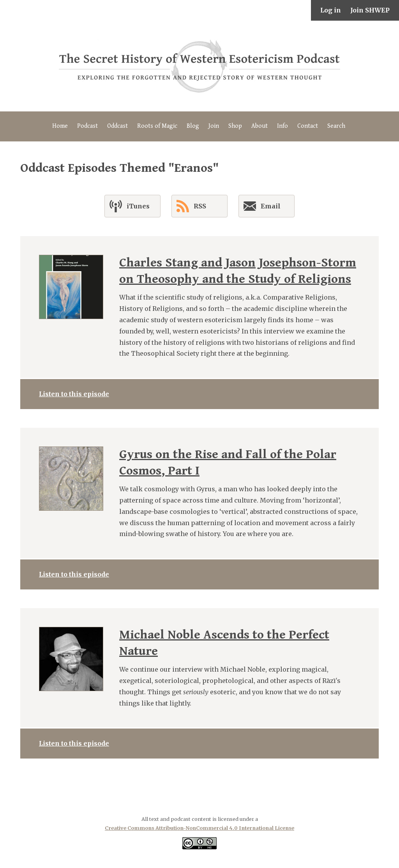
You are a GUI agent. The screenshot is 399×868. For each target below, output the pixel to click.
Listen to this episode (74, 394)
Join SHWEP (370, 10)
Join (214, 126)
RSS (191, 206)
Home (60, 126)
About (260, 126)
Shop (235, 126)
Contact (308, 126)
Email (262, 208)
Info (282, 126)
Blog (193, 126)
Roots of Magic (157, 126)
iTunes (130, 206)
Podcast (87, 126)
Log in (331, 10)
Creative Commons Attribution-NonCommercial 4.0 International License (199, 828)
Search (336, 126)
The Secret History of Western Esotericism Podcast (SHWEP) (199, 66)
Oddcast (117, 126)
